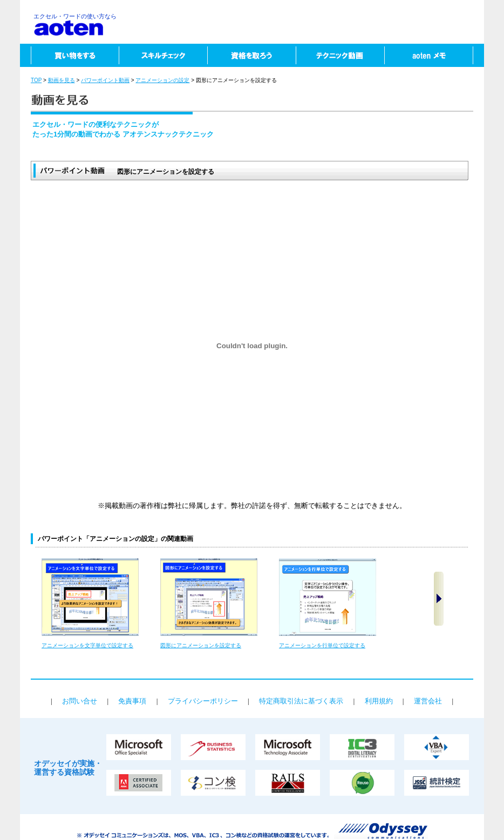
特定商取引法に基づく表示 (301, 701)
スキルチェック (163, 55)
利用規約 (379, 701)
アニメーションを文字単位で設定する (87, 645)
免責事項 (132, 701)
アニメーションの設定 (162, 80)
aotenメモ (434, 55)
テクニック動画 (340, 55)
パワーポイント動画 (105, 80)
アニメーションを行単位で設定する (322, 645)
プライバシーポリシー (203, 701)
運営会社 (428, 701)
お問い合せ (80, 701)
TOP (36, 80)
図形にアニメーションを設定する (201, 645)
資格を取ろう (251, 55)
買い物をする (69, 55)
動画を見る (62, 80)
